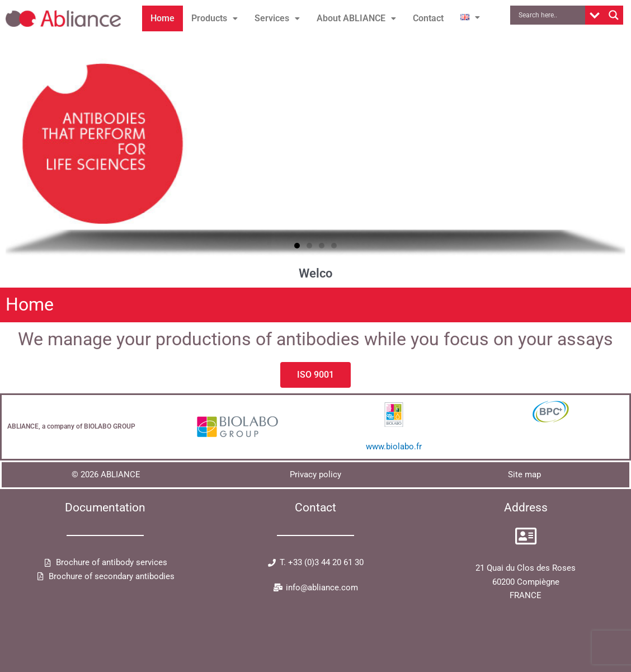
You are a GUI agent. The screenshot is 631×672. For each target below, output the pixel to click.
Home (163, 18)
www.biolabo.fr (394, 447)
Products (215, 18)
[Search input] (550, 15)
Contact (428, 18)
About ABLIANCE (356, 18)
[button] (215, 18)
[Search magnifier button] (614, 15)
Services (277, 18)
